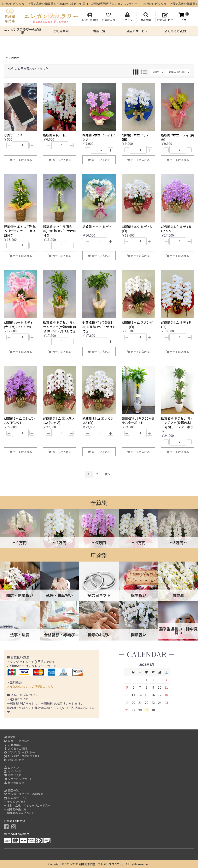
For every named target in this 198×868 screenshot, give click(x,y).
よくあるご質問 (175, 31)
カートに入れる (20, 160)
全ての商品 (13, 58)
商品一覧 (99, 31)
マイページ (13, 771)
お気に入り (13, 775)
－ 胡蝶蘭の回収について (19, 813)
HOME (10, 737)
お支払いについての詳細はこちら (30, 686)
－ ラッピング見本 (15, 802)
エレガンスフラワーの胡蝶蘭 (23, 31)
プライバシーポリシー (19, 752)
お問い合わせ (14, 760)
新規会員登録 (14, 783)
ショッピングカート (18, 779)
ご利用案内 (61, 31)
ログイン (11, 768)
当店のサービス (137, 31)
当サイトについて (17, 741)
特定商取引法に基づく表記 (22, 756)
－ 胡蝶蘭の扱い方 (15, 809)
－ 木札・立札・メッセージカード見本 (27, 806)
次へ (108, 474)
